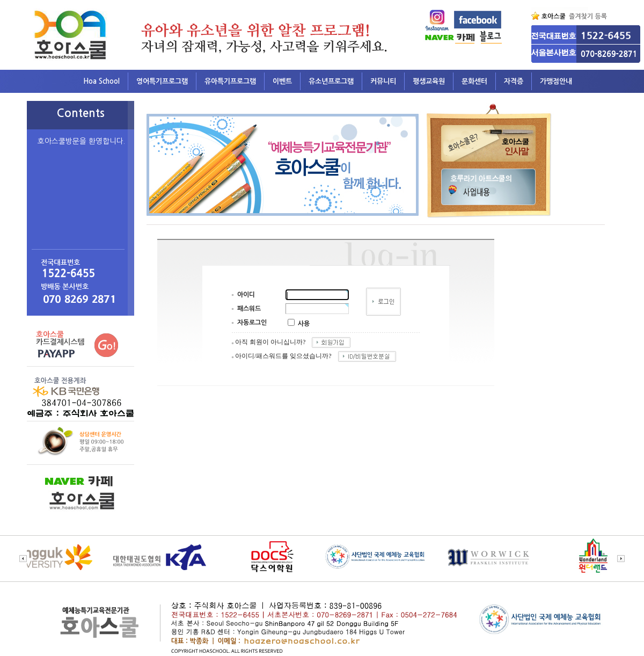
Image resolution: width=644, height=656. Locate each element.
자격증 (514, 81)
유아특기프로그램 (230, 81)
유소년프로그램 (331, 81)
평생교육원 (429, 81)
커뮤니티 (383, 81)
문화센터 (474, 81)
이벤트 (282, 81)
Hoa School (101, 81)
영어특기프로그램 (162, 81)
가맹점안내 (556, 81)
